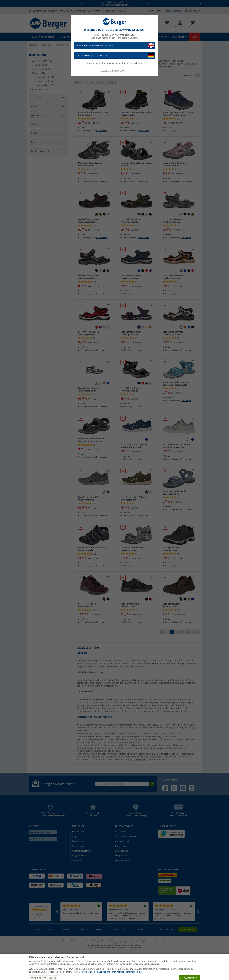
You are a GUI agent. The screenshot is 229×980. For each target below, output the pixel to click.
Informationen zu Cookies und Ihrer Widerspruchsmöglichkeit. (111, 972)
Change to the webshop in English (114, 46)
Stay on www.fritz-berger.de (114, 55)
